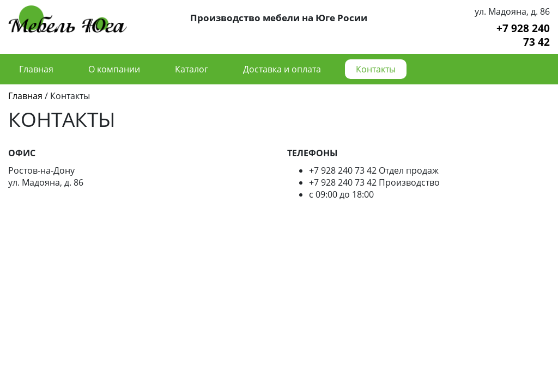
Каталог (192, 69)
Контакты (376, 69)
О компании (114, 69)
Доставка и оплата (282, 69)
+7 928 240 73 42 (523, 35)
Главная (36, 69)
